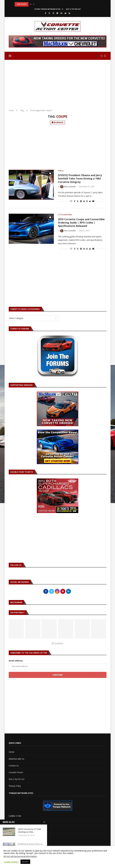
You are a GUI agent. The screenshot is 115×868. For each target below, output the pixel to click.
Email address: (16, 661)
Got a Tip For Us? (73, 9)
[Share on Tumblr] (87, 201)
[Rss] (69, 13)
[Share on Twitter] (78, 201)
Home (11, 110)
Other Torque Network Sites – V (49, 9)
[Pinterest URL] (16, 629)
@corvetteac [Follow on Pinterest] (57, 643)
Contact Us (14, 766)
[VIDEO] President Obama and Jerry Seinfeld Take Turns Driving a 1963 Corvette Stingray (80, 179)
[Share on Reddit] (90, 201)
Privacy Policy (15, 786)
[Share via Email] (93, 201)
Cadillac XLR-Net (16, 823)
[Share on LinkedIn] (84, 201)
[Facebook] (46, 13)
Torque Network (16, 829)
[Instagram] (53, 13)
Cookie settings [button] (11, 862)
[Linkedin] (61, 13)
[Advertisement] (58, 83)
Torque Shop (15, 836)
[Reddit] (65, 13)
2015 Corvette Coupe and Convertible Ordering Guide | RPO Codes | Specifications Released (81, 223)
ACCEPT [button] (25, 862)
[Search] (102, 56)
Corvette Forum (16, 772)
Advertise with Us (16, 759)
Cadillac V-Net (15, 816)
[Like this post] (71, 201)
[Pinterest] (57, 13)
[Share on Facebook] (75, 201)
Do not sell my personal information (20, 856)
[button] (31, 4)
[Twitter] (49, 13)
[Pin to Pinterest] (81, 201)
